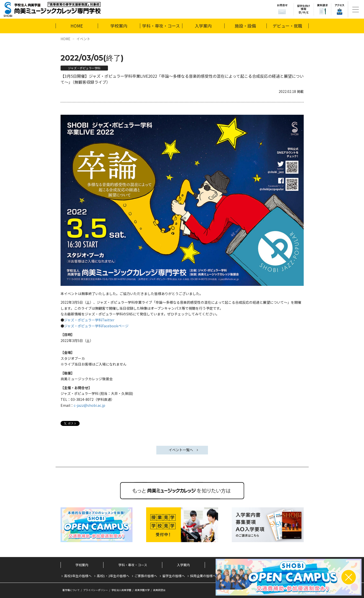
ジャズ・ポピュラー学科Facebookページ (96, 326)
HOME (77, 26)
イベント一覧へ (181, 450)
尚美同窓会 (159, 590)
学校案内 (119, 26)
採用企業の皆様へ (203, 576)
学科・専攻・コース (161, 26)
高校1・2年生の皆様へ (113, 576)
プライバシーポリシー (96, 590)
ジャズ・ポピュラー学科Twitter (89, 320)
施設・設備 (245, 26)
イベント (83, 39)
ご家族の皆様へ (146, 576)
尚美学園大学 (142, 590)
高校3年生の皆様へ (78, 576)
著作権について (71, 590)
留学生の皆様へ (174, 576)
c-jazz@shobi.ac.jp (89, 405)
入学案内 (203, 26)
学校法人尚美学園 (121, 590)
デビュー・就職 (287, 26)
